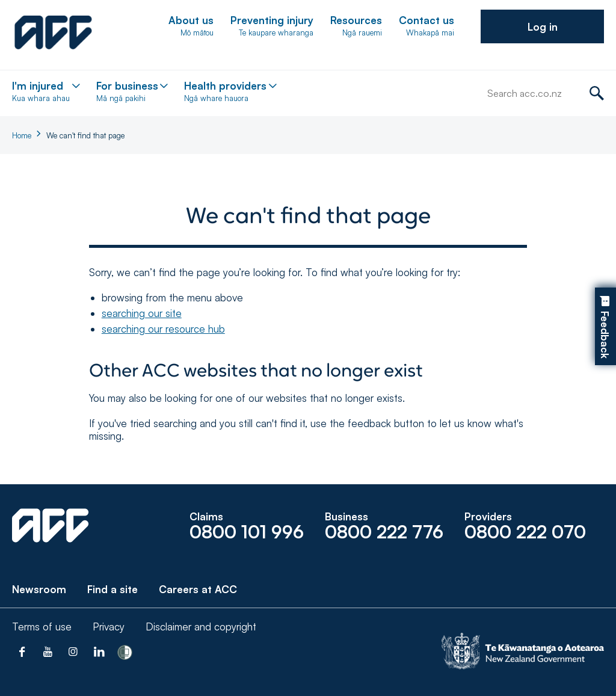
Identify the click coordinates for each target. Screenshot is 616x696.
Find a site (112, 589)
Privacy (109, 627)
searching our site (142, 313)
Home (22, 135)
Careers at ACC (198, 589)
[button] (542, 26)
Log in (543, 27)
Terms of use (42, 627)
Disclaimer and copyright (201, 627)
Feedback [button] (605, 335)
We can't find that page (85, 135)
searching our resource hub (163, 329)
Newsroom (39, 589)
